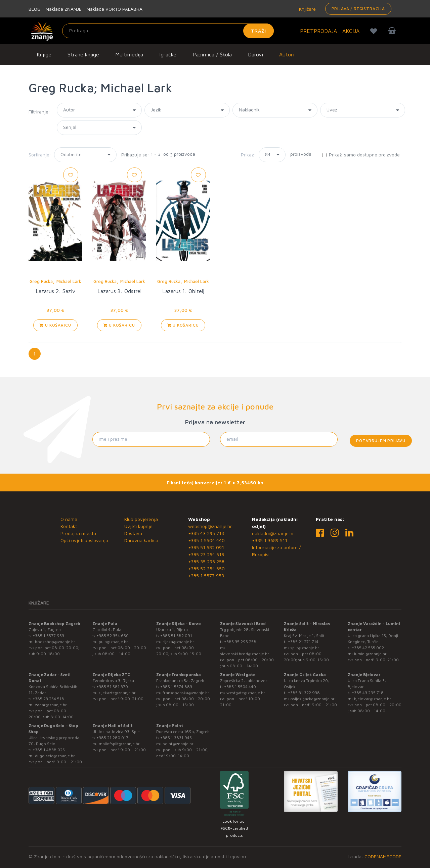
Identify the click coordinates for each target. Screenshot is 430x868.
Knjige (44, 54)
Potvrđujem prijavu (381, 441)
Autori (287, 54)
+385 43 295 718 (206, 533)
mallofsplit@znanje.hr (119, 744)
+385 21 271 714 (303, 642)
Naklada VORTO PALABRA (115, 9)
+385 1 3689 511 (270, 540)
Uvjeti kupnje (138, 526)
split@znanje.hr (305, 648)
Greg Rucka (41, 281)
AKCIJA (351, 31)
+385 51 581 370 (112, 687)
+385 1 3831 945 (176, 738)
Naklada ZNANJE (64, 9)
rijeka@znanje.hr (178, 642)
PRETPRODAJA (318, 31)
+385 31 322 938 (304, 693)
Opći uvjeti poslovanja (84, 540)
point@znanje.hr (178, 744)
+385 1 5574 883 (176, 687)
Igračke (168, 54)
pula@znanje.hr (113, 642)
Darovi (255, 54)
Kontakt (69, 526)
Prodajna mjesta (78, 533)
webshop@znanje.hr (210, 526)
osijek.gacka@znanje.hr (312, 699)
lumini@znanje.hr (370, 654)
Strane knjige (83, 54)
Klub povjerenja (141, 519)
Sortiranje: (40, 155)
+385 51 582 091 (206, 547)
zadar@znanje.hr (51, 705)
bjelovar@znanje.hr (373, 699)
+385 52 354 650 (206, 568)
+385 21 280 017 (112, 738)
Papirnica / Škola (212, 54)
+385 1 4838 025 (49, 750)
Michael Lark (69, 281)
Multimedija (129, 54)
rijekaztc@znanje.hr (117, 693)
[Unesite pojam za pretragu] (168, 31)
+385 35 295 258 (206, 561)
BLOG (35, 9)
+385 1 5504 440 (206, 540)
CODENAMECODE (383, 856)
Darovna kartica (141, 540)
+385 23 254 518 (206, 554)
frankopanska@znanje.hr (186, 693)
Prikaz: (248, 155)
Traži (259, 31)
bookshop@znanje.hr (55, 642)
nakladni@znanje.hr (273, 533)
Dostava (133, 533)
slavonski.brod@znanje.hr (245, 654)
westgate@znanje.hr (246, 693)
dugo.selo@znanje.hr (55, 756)
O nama (69, 519)
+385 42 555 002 (368, 648)
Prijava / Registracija (358, 9)
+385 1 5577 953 (206, 575)
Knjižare (307, 9)
